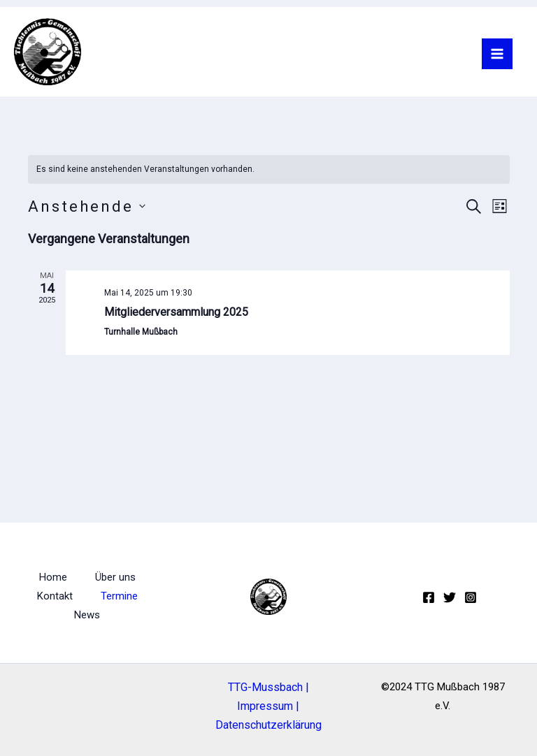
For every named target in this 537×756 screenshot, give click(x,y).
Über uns (115, 577)
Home (53, 577)
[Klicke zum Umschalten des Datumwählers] (87, 206)
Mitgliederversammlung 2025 (176, 312)
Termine (119, 596)
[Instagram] (471, 597)
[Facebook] (429, 597)
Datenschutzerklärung (268, 725)
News (87, 615)
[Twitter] (450, 597)
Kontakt (55, 596)
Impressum (265, 706)
